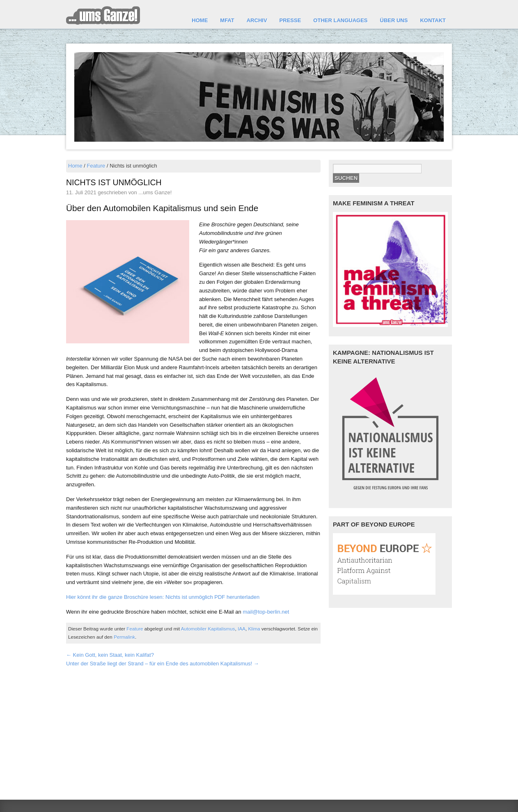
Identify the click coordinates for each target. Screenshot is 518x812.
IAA (242, 629)
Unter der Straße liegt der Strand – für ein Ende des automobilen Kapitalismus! (163, 664)
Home (200, 20)
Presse (290, 20)
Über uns (394, 20)
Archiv (257, 20)
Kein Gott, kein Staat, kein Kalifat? (110, 655)
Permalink (124, 637)
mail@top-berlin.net (266, 612)
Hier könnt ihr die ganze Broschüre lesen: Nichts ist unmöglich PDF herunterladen (163, 597)
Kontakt (433, 20)
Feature (96, 166)
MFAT (227, 20)
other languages (340, 20)
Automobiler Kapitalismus (208, 629)
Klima (254, 629)
